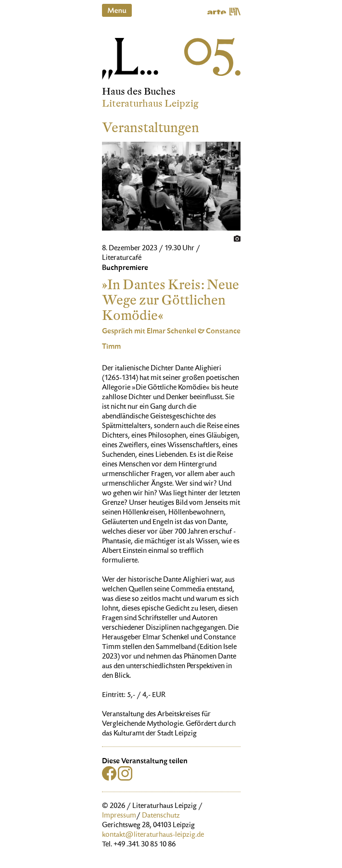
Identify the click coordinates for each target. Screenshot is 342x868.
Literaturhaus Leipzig (150, 104)
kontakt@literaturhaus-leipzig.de (153, 835)
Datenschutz (161, 816)
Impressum (119, 816)
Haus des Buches (139, 92)
